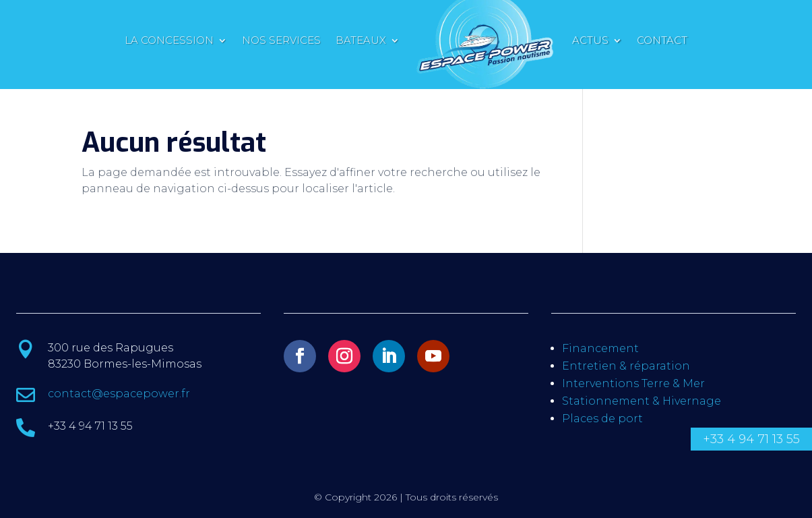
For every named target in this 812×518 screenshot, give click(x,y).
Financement (600, 348)
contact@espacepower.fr (119, 394)
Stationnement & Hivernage (642, 401)
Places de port (602, 419)
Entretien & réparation (626, 366)
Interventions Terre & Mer (633, 383)
